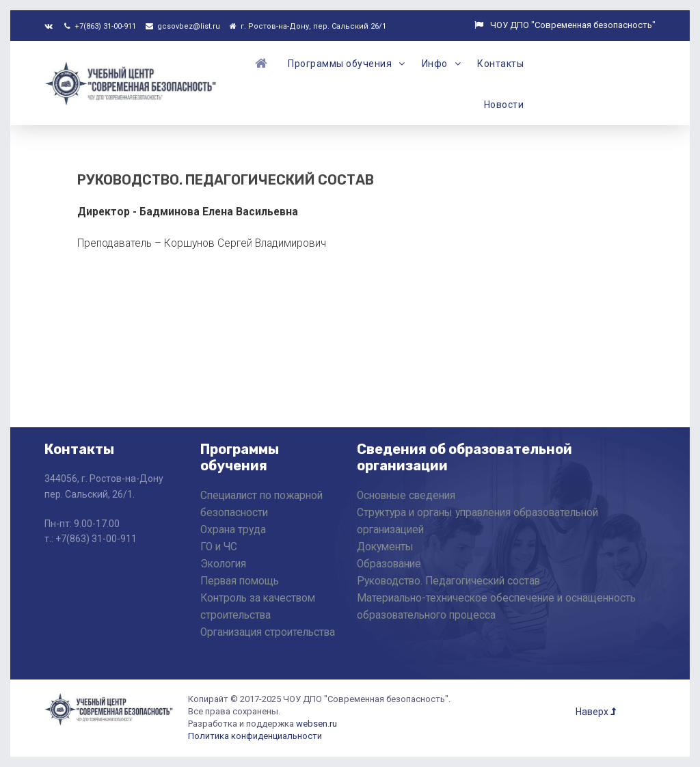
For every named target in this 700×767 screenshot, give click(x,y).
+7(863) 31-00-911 (100, 26)
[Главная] (263, 63)
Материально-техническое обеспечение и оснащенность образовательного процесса (496, 607)
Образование (389, 564)
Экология (223, 564)
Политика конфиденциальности (255, 736)
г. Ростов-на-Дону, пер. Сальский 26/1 (308, 26)
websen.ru (317, 724)
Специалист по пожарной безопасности (261, 504)
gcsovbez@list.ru (183, 26)
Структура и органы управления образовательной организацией (477, 521)
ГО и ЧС (219, 547)
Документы (385, 547)
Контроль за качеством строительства (258, 607)
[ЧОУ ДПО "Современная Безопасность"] (132, 82)
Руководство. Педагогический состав (448, 581)
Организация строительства (268, 632)
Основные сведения (406, 496)
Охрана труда (233, 530)
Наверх (596, 712)
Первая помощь (240, 581)
